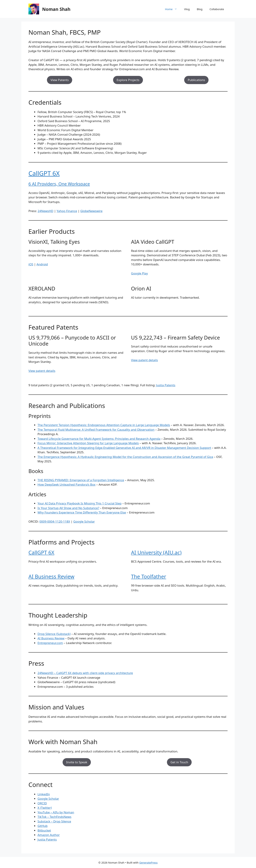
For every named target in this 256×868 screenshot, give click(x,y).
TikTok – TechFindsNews (54, 817)
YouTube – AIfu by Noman (56, 812)
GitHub (42, 826)
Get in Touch (179, 762)
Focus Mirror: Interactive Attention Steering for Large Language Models (88, 443)
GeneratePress (148, 862)
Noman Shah (56, 9)
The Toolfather (149, 576)
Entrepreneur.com (50, 643)
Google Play (139, 273)
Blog (200, 9)
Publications (196, 80)
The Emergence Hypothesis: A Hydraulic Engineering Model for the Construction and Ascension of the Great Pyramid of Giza (125, 457)
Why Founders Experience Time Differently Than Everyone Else (82, 512)
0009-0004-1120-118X (55, 521)
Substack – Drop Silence (54, 821)
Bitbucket (44, 830)
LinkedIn (44, 794)
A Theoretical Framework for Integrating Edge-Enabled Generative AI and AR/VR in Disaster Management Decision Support (124, 448)
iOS (31, 264)
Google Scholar (84, 521)
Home (173, 9)
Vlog (187, 9)
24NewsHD (46, 211)
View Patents (60, 80)
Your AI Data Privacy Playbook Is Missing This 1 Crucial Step (80, 503)
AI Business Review (51, 576)
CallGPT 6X (44, 173)
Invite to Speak (77, 762)
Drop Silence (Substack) (54, 634)
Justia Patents (166, 385)
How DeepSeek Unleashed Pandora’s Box (66, 484)
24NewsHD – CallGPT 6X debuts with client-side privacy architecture (85, 673)
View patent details (42, 371)
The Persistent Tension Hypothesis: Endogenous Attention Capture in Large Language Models (104, 425)
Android (42, 264)
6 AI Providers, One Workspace (59, 184)
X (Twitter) (45, 808)
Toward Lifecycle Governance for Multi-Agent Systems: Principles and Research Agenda (99, 439)
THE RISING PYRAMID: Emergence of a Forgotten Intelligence (81, 480)
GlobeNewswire (91, 211)
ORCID (42, 803)
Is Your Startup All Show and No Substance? (68, 508)
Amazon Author (49, 835)
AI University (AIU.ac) (156, 552)
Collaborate (217, 9)
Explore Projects (128, 80)
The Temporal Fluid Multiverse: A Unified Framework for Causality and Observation (96, 430)
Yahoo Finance (67, 211)
